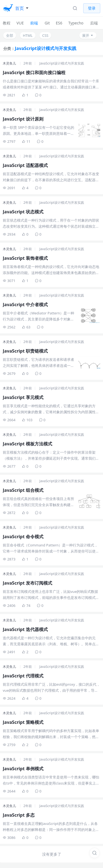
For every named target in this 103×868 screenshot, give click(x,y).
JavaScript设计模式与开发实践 (62, 63)
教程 (7, 23)
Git (47, 23)
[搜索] (94, 853)
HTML (28, 35)
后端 (94, 23)
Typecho (76, 23)
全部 (10, 35)
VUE (20, 23)
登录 (92, 8)
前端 (34, 23)
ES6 (59, 23)
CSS (45, 35)
